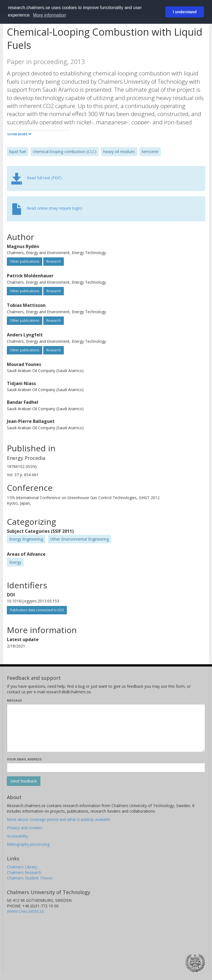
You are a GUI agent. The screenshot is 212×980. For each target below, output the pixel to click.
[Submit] (24, 781)
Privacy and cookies (25, 828)
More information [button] (49, 15)
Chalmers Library (22, 867)
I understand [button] (185, 12)
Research (54, 261)
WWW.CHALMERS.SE (26, 911)
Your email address (24, 759)
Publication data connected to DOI (37, 610)
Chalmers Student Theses (30, 878)
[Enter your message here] (106, 728)
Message (14, 700)
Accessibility (18, 836)
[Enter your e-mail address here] (106, 768)
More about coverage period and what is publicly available (59, 819)
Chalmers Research (24, 872)
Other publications (25, 261)
